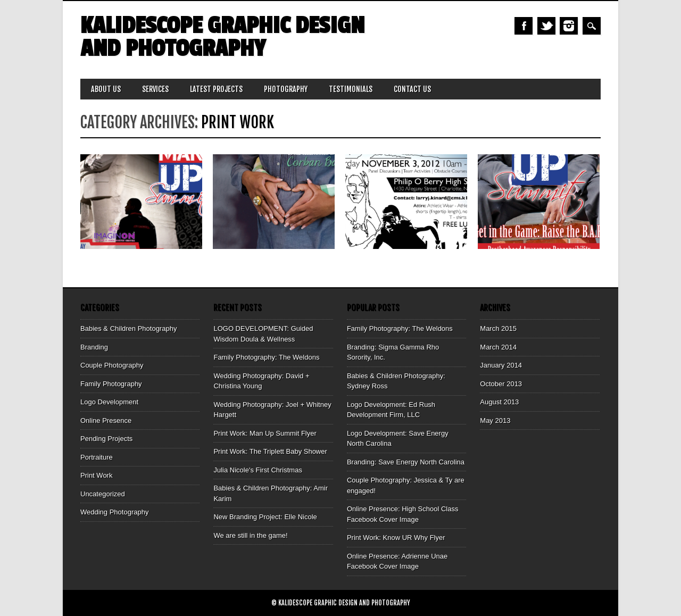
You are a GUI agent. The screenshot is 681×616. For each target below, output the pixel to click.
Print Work (96, 475)
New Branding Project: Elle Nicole (265, 517)
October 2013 (501, 384)
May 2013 (495, 421)
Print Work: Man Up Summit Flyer (265, 433)
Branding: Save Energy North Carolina (406, 462)
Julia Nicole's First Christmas (258, 470)
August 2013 (499, 402)
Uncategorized (103, 494)
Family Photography (111, 384)
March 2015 (498, 328)
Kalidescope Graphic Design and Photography (222, 37)
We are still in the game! (250, 535)
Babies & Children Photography (128, 328)
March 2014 (498, 347)
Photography (286, 89)
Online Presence (106, 421)
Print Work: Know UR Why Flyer (396, 538)
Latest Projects (216, 89)
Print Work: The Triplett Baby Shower (270, 451)
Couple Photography (112, 365)
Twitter (546, 26)
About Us (106, 89)
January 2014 (501, 365)
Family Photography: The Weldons (266, 357)
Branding (94, 347)
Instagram (569, 26)
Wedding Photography (114, 512)
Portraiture (97, 457)
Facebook (524, 26)
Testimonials (351, 89)
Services (155, 89)
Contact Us (412, 89)
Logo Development (109, 402)
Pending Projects (106, 439)
